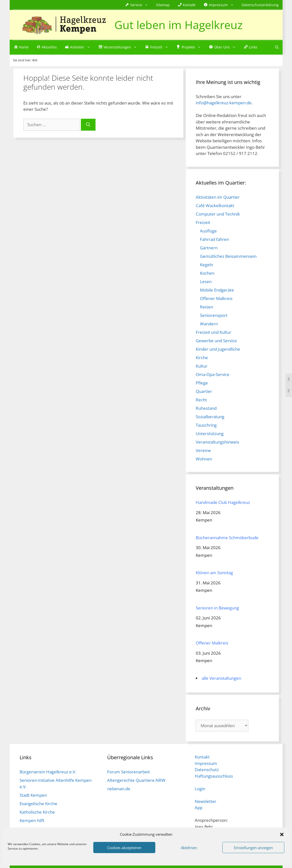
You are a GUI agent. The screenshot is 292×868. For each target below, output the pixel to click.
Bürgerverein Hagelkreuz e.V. (48, 772)
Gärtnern (209, 248)
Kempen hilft (32, 820)
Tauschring (206, 425)
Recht (201, 400)
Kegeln (207, 265)
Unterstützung (210, 434)
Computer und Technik (218, 214)
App (199, 808)
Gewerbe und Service (216, 341)
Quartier (204, 391)
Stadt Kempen (33, 795)
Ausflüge (208, 231)
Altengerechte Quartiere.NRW (136, 780)
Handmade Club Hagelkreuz (223, 502)
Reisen (207, 307)
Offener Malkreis (216, 298)
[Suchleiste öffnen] (277, 47)
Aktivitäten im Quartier (218, 197)
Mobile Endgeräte (217, 290)
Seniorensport (214, 315)
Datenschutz (207, 770)
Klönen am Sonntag (214, 573)
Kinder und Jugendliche (218, 349)
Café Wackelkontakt (215, 206)
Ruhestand (206, 408)
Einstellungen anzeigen (253, 848)
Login (200, 789)
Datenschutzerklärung (260, 5)
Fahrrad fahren (214, 239)
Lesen (206, 282)
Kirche (202, 358)
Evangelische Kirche (38, 804)
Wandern (209, 324)
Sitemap (163, 5)
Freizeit (203, 222)
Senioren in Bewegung (217, 608)
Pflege (202, 383)
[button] (282, 834)
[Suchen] (88, 125)
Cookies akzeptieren (124, 848)
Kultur (202, 366)
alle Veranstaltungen (221, 678)
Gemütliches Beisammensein (228, 256)
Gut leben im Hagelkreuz (178, 25)
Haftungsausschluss (214, 776)
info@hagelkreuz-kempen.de (224, 103)
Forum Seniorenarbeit (129, 772)
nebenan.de (119, 789)
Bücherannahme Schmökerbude (227, 538)
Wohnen (204, 459)
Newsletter (206, 801)
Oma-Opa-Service (213, 374)
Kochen (207, 273)
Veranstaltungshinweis (217, 442)
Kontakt (202, 757)
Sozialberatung (210, 417)
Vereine (203, 450)
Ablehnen (189, 848)
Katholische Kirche (37, 812)
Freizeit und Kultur (213, 332)
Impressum (206, 763)
